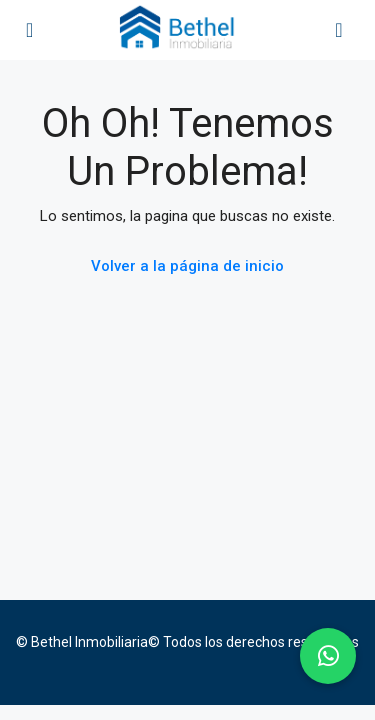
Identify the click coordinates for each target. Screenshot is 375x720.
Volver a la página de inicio (187, 266)
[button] (328, 656)
